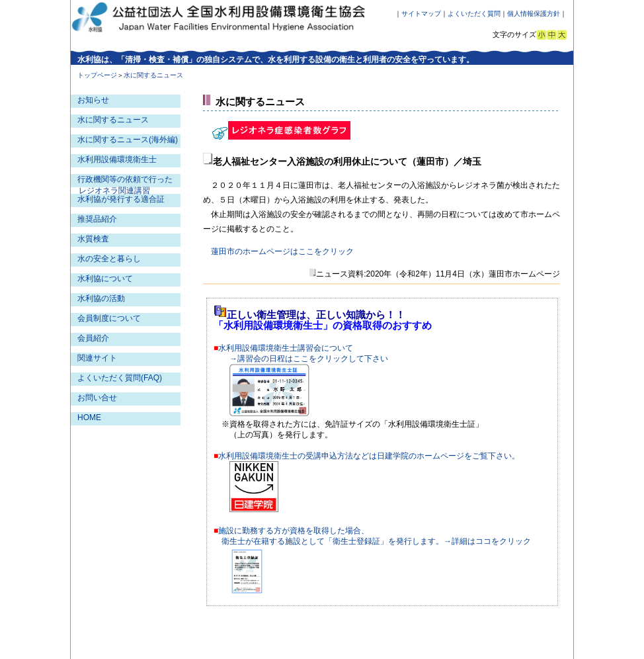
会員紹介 (93, 338)
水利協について (105, 279)
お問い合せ (97, 398)
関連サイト (97, 358)
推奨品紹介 (97, 219)
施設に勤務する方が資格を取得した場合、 (294, 531)
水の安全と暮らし (109, 259)
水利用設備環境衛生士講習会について (286, 348)
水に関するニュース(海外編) (128, 140)
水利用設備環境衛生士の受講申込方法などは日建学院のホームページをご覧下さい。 (369, 456)
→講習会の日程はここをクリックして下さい (309, 359)
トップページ (97, 75)
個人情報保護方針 (534, 14)
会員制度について (109, 318)
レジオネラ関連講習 (114, 191)
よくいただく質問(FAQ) (120, 378)
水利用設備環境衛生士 (117, 159)
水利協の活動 (101, 298)
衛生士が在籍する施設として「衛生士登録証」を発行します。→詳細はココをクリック (376, 541)
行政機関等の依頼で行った (125, 179)
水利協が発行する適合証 (121, 199)
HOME (89, 417)
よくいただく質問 (474, 14)
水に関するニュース (113, 120)
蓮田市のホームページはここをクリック (282, 251)
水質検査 (93, 239)
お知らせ (93, 100)
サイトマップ (421, 14)
